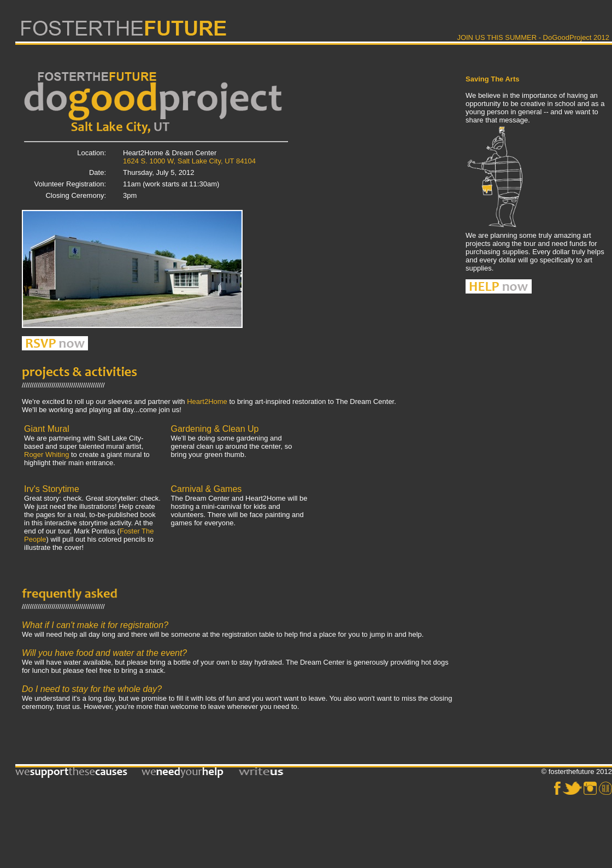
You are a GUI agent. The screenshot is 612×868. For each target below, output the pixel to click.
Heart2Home (207, 401)
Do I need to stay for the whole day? (92, 689)
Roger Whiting (46, 454)
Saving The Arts (492, 79)
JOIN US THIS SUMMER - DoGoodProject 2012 (533, 37)
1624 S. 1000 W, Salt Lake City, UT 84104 (189, 161)
